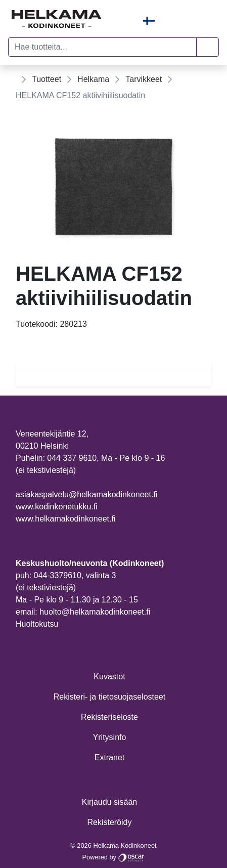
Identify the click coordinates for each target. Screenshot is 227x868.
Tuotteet (47, 79)
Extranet (110, 757)
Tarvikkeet (144, 79)
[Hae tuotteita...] (102, 47)
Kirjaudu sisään (109, 802)
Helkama (93, 79)
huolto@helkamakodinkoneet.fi (95, 612)
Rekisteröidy (109, 822)
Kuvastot (109, 677)
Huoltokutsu (37, 624)
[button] (208, 47)
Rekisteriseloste (109, 717)
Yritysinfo (110, 737)
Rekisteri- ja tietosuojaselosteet (109, 697)
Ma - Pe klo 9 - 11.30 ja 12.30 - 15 (77, 600)
